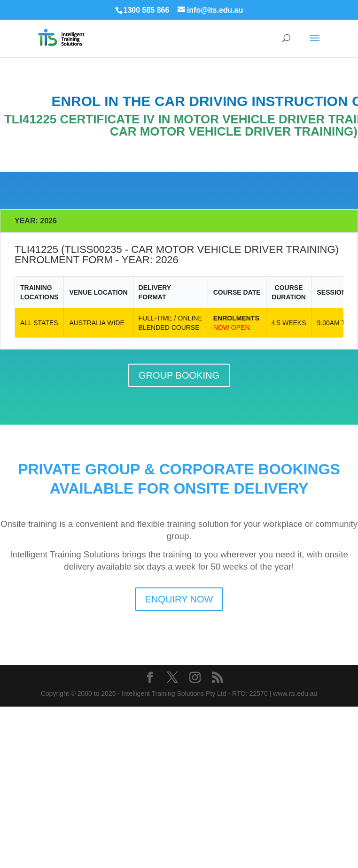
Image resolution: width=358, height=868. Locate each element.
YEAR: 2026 (36, 221)
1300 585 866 (147, 10)
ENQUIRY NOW (179, 599)
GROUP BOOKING (179, 375)
